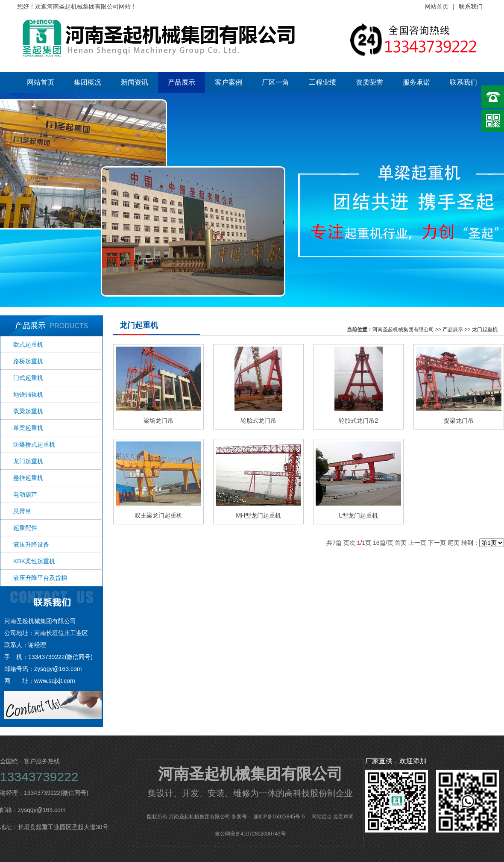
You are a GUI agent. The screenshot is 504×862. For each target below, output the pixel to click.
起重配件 (25, 528)
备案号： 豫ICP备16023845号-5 (268, 817)
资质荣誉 (369, 82)
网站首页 (437, 6)
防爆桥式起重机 (34, 444)
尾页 (454, 543)
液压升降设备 (31, 544)
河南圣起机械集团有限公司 (403, 330)
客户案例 (229, 82)
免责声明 (343, 817)
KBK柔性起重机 (34, 561)
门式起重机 (28, 378)
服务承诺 (416, 82)
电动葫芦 (25, 494)
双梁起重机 (28, 411)
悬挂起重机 (28, 478)
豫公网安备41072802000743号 (250, 834)
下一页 (437, 543)
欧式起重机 (28, 344)
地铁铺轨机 (28, 394)
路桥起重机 (28, 361)
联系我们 (471, 6)
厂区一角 (275, 82)
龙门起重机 (28, 461)
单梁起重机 (28, 428)
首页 (401, 543)
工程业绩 (322, 82)
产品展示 (182, 82)
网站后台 (322, 817)
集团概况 (88, 82)
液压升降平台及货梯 (40, 578)
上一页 (417, 543)
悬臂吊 (22, 511)
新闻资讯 (135, 82)
